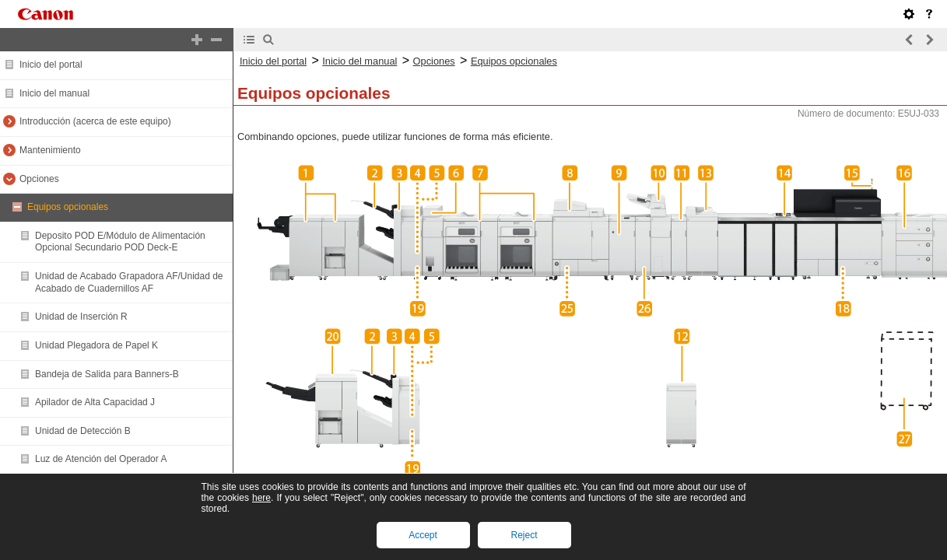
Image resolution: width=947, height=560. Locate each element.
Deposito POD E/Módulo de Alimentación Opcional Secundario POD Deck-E (120, 242)
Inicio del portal (51, 65)
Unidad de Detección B (83, 431)
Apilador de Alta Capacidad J (95, 402)
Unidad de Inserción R (81, 317)
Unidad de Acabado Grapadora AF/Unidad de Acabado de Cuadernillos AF (129, 282)
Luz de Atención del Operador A (101, 459)
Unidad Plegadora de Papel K (96, 345)
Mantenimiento (50, 150)
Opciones (39, 179)
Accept (423, 535)
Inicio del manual (54, 93)
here (261, 498)
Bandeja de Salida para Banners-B (107, 374)
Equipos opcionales (68, 207)
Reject (524, 535)
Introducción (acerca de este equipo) (95, 121)
